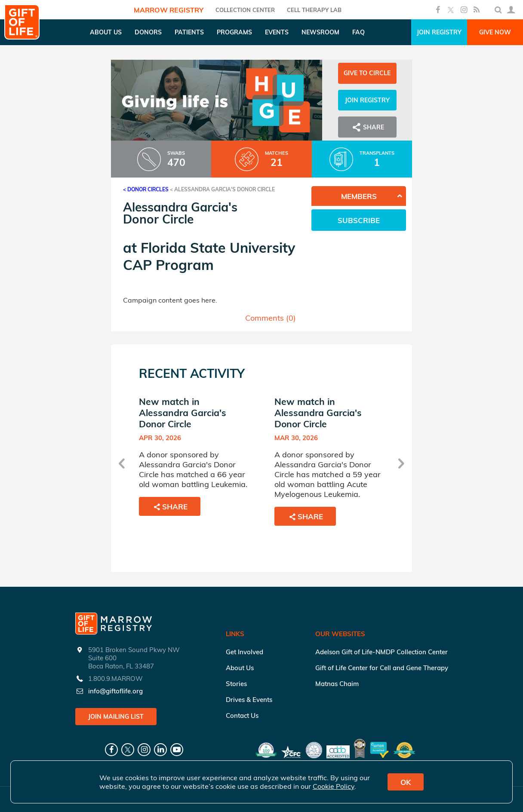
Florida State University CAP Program (209, 256)
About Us (240, 668)
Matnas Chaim (337, 684)
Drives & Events (249, 700)
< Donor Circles (146, 189)
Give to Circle (367, 73)
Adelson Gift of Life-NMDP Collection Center (381, 652)
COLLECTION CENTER (245, 10)
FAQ (358, 32)
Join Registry (439, 32)
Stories (236, 684)
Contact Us (242, 715)
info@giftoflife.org (115, 691)
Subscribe (359, 220)
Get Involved (245, 652)
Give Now (495, 32)
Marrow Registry (169, 10)
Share (367, 127)
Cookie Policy (334, 786)
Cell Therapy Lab (314, 10)
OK (406, 782)
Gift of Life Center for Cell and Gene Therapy (382, 668)
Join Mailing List (116, 717)
